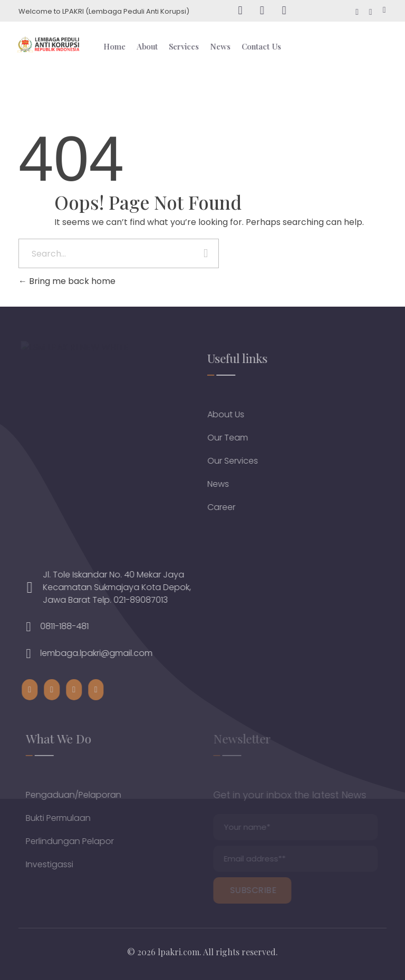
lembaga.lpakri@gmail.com (104, 653)
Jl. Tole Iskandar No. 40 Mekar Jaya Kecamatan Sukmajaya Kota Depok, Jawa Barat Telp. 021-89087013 (124, 587)
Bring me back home (67, 281)
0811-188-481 (72, 626)
